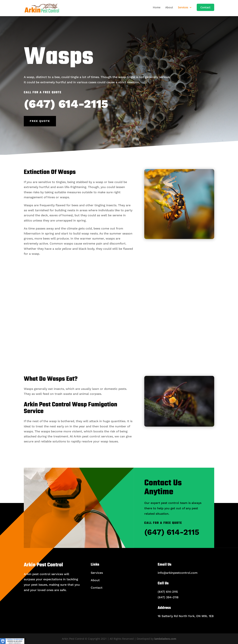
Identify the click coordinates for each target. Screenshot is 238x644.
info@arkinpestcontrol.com (178, 573)
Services (183, 8)
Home (157, 8)
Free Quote (40, 121)
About (169, 8)
